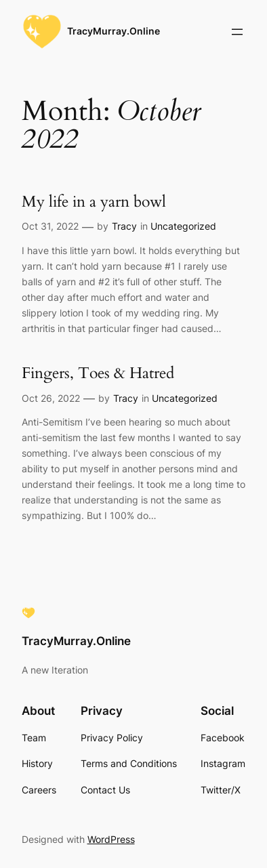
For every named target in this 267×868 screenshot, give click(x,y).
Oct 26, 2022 (51, 398)
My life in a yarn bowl (94, 202)
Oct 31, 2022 (50, 226)
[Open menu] (237, 32)
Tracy (124, 226)
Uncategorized (183, 226)
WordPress (111, 839)
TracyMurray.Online (114, 31)
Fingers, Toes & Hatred (98, 373)
